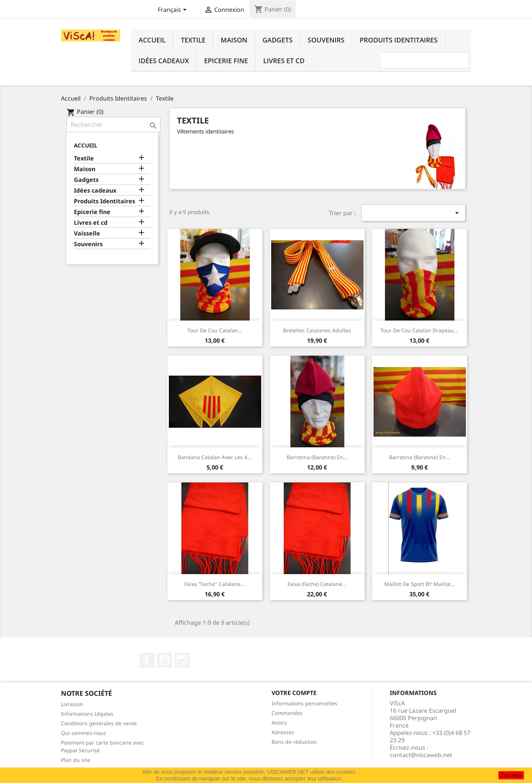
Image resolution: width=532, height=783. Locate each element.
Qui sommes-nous (83, 733)
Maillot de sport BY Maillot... (420, 584)
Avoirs (279, 723)
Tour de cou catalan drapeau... (420, 330)
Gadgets (277, 40)
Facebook (147, 660)
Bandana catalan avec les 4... (215, 457)
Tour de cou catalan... (215, 330)
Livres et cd (284, 61)
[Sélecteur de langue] (173, 10)
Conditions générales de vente (99, 723)
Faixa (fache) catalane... (317, 584)
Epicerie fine (226, 61)
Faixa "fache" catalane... (215, 584)
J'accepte (511, 775)
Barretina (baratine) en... (317, 457)
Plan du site (76, 760)
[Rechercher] (114, 125)
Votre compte (294, 693)
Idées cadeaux (164, 61)
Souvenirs (326, 40)
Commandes (287, 713)
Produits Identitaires (398, 40)
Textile (193, 40)
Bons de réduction (294, 742)
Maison (234, 40)
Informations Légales (87, 714)
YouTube (164, 660)
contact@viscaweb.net (421, 755)
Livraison (72, 704)
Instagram (182, 660)
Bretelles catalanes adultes (317, 330)
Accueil (152, 40)
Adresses (283, 732)
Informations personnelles (304, 703)
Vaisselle (87, 233)
